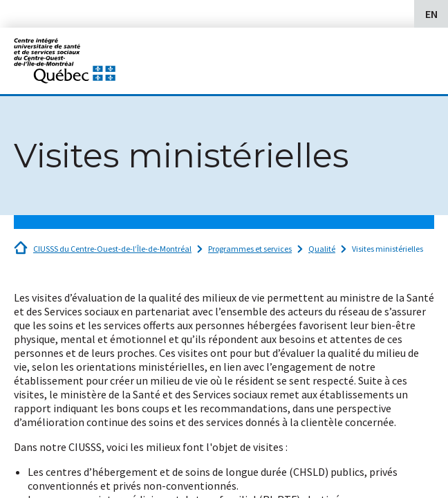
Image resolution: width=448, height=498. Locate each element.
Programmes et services (250, 249)
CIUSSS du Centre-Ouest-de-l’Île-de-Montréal (112, 249)
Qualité (322, 249)
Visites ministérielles (388, 249)
